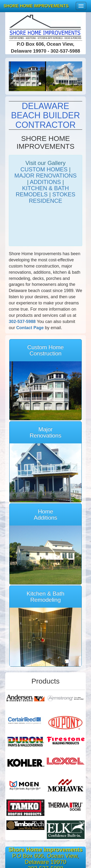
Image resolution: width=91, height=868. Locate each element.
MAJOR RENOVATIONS (46, 176)
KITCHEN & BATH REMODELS (42, 191)
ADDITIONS (45, 182)
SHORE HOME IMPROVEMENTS (36, 6)
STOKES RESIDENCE (52, 197)
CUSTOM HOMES (44, 169)
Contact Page (30, 328)
